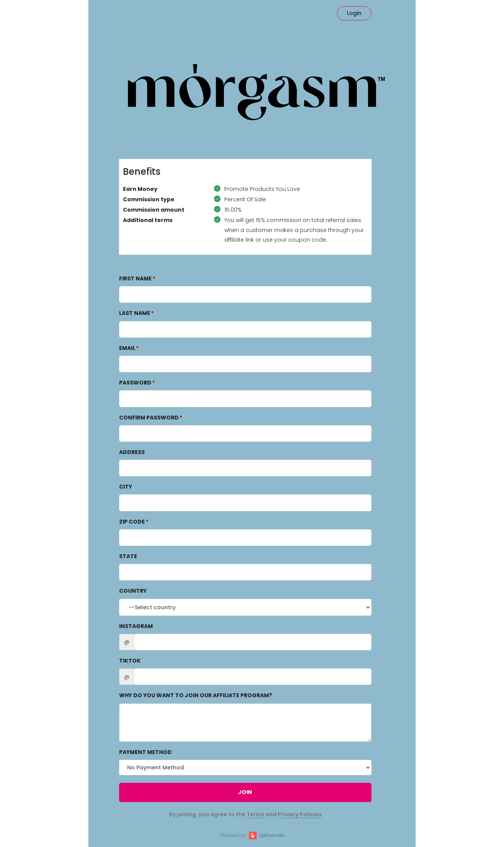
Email (127, 348)
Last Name (135, 313)
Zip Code (132, 522)
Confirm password (149, 418)
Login (354, 13)
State (128, 556)
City (126, 487)
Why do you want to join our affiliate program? (196, 695)
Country (133, 591)
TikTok (130, 661)
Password (135, 383)
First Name (135, 278)
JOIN (245, 792)
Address (132, 452)
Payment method (145, 752)
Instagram (136, 626)
